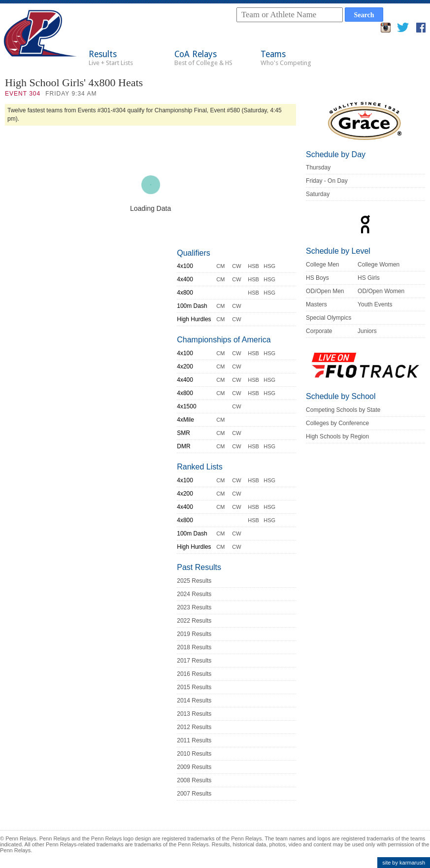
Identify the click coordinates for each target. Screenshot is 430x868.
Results (111, 58)
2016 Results (194, 674)
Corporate (319, 331)
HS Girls (369, 278)
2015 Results (194, 687)
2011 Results (194, 740)
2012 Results (194, 727)
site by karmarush (404, 863)
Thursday (318, 167)
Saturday (318, 194)
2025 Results (194, 581)
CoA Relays (203, 58)
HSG (269, 266)
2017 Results (194, 661)
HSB (253, 266)
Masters (316, 304)
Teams (286, 58)
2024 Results (194, 594)
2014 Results (194, 701)
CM (220, 266)
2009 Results (194, 767)
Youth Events (375, 304)
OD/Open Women (381, 291)
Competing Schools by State (343, 410)
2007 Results (194, 794)
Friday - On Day (327, 181)
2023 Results (194, 607)
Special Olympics (329, 318)
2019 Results (194, 634)
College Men (322, 265)
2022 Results (194, 621)
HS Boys (317, 278)
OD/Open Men (325, 291)
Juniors (367, 331)
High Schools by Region (337, 436)
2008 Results (194, 780)
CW (236, 266)
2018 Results (194, 647)
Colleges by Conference (337, 423)
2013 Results (194, 714)
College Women (379, 265)
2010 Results (194, 754)
